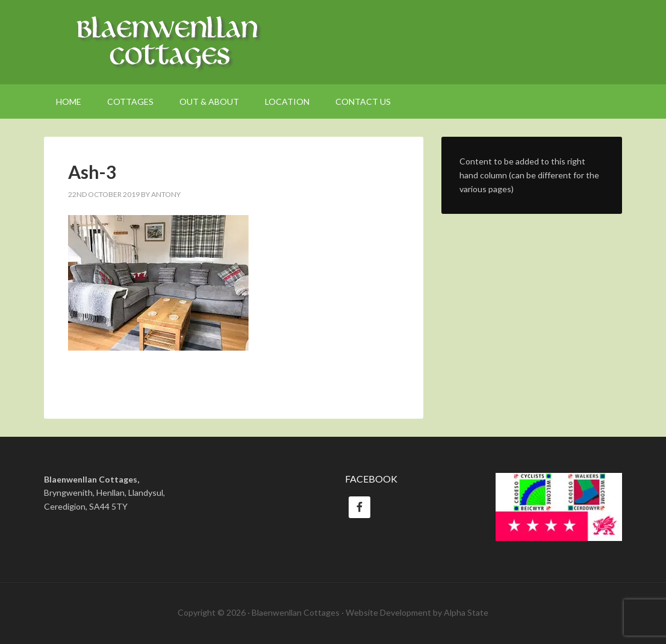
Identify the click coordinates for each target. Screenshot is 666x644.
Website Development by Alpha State (417, 612)
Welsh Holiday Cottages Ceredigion (333, 42)
